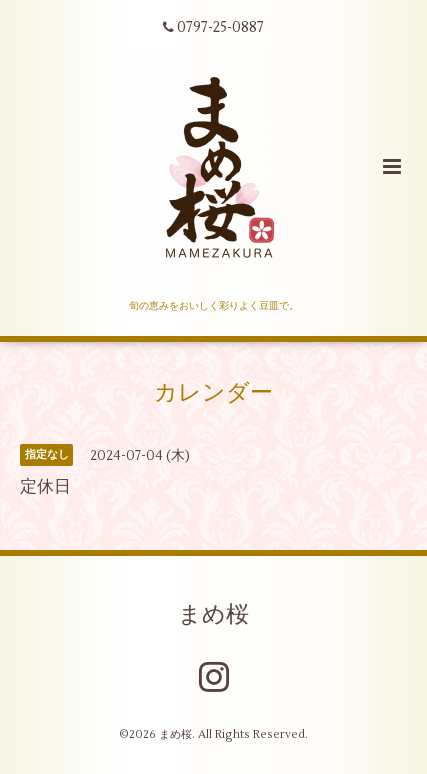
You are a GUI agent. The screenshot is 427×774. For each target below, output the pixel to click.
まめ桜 (213, 614)
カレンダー (213, 393)
